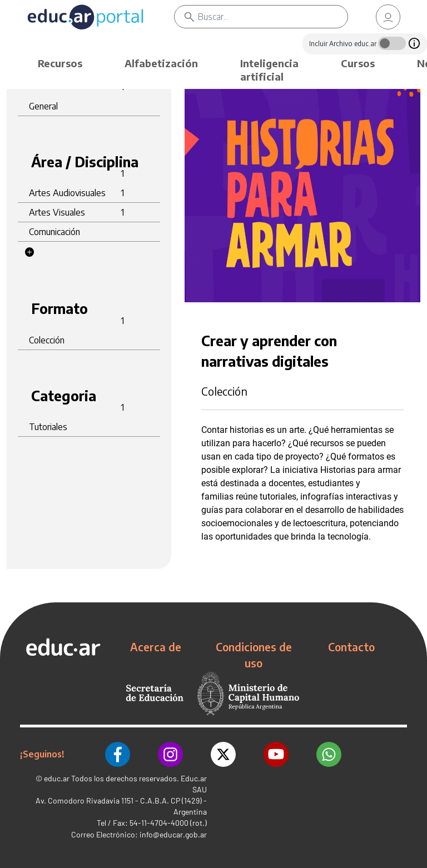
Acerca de (156, 647)
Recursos (60, 63)
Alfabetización (161, 63)
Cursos (358, 63)
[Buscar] (273, 17)
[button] (29, 252)
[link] (388, 17)
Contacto (351, 647)
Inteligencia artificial (269, 70)
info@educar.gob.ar (173, 834)
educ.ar (57, 778)
